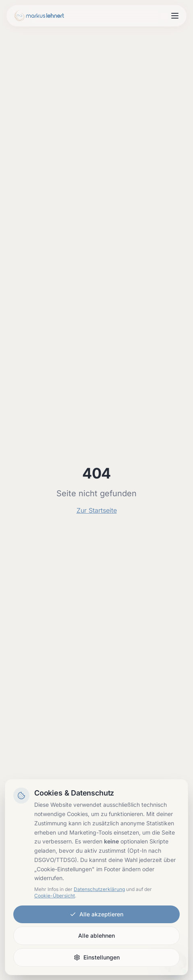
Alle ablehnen (96, 935)
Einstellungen (97, 957)
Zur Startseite (97, 510)
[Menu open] (175, 16)
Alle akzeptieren (96, 914)
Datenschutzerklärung (99, 889)
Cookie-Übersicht (55, 896)
